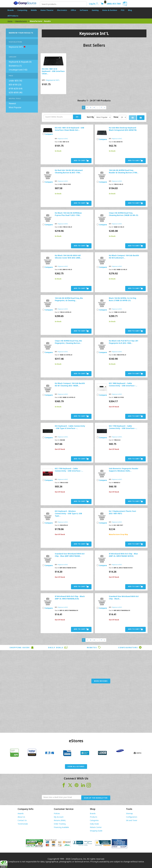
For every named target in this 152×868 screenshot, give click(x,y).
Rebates (94, 647)
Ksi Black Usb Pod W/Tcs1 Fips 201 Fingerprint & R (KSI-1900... (124, 342)
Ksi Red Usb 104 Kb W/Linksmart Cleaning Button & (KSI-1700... (69, 171)
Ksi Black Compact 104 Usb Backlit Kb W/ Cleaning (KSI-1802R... (70, 384)
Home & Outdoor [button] (110, 10)
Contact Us (22, 820)
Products (94, 817)
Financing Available (61, 827)
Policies (57, 813)
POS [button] (123, 10)
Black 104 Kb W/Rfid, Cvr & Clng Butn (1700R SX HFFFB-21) (122, 299)
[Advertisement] (76, 711)
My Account (59, 817)
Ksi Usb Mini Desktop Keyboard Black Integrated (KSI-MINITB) (123, 129)
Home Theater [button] (47, 10)
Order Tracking (60, 824)
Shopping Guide (22, 647)
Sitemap (129, 813)
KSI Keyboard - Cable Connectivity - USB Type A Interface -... (70, 427)
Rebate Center (96, 827)
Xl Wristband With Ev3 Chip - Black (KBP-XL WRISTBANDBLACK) (70, 597)
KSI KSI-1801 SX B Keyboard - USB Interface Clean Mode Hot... (69, 129)
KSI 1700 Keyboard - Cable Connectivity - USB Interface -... (123, 427)
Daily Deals (58, 647)
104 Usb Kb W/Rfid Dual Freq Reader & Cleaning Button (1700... (124, 171)
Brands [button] (11, 10)
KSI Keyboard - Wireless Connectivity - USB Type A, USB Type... (68, 513)
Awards (21, 813)
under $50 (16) (15, 81)
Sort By (90, 117)
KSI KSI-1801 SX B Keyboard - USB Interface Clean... (53, 71)
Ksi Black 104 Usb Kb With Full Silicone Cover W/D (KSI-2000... (68, 257)
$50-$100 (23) (15, 85)
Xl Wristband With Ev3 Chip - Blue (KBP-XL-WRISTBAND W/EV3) (123, 555)
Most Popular (15, 107)
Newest (12, 103)
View (116, 117)
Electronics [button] (62, 10)
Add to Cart (81, 161)
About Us (21, 817)
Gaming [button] (95, 10)
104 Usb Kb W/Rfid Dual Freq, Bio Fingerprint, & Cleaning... (69, 299)
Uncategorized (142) (18, 70)
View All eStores (76, 766)
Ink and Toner (132, 820)
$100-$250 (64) (16, 89)
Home (10, 21)
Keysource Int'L (53, 80)
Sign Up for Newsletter (96, 798)
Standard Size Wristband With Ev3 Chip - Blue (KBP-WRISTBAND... (70, 555)
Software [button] (84, 10)
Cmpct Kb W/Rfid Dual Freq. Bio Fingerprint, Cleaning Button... (68, 342)
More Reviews (101, 681)
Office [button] (73, 10)
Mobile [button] (34, 10)
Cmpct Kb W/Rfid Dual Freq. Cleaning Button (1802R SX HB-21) (124, 214)
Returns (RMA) (60, 820)
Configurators (130, 647)
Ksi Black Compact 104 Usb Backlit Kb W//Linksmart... (124, 257)
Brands (93, 813)
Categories (94, 820)
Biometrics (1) (15, 66)
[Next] (105, 108)
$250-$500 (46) (16, 92)
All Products (13, 16)
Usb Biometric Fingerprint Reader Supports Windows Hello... (124, 470)
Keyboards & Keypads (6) (20, 62)
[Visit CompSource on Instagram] (89, 785)
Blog (130, 10)
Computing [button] (22, 10)
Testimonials (23, 824)
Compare (49, 134)
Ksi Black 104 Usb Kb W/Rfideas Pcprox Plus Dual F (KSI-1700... (68, 214)
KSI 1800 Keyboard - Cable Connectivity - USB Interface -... (123, 384)
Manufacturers (21, 21)
